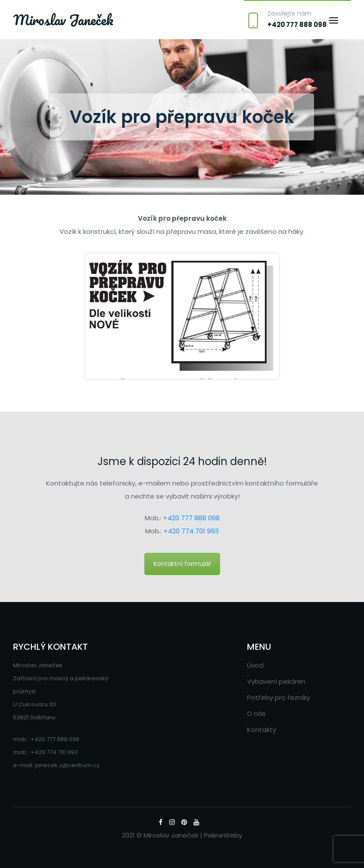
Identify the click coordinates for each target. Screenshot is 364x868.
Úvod (255, 665)
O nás (256, 713)
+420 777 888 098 (297, 25)
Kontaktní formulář (182, 564)
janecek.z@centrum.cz (67, 765)
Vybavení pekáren (276, 681)
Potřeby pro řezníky (279, 697)
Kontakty (262, 730)
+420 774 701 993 (191, 531)
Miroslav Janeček (63, 20)
